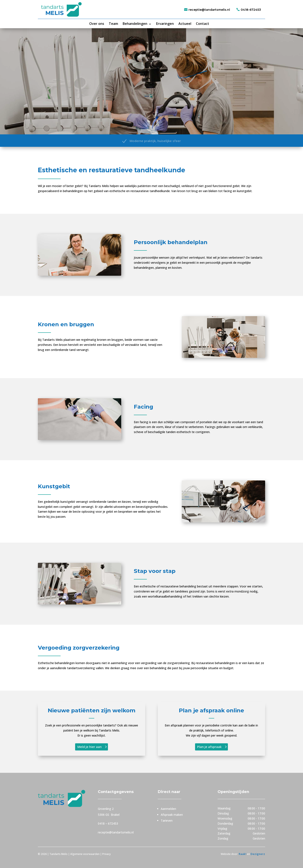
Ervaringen (165, 24)
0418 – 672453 (108, 823)
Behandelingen (135, 24)
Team (113, 24)
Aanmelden (168, 809)
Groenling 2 (106, 809)
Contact (203, 24)
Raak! (242, 854)
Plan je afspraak (209, 747)
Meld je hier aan (90, 747)
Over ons (97, 24)
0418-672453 (251, 10)
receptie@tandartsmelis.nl (209, 10)
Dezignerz (258, 854)
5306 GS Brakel (109, 815)
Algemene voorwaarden (85, 854)
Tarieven (167, 821)
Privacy (107, 854)
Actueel (185, 24)
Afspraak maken (172, 815)
